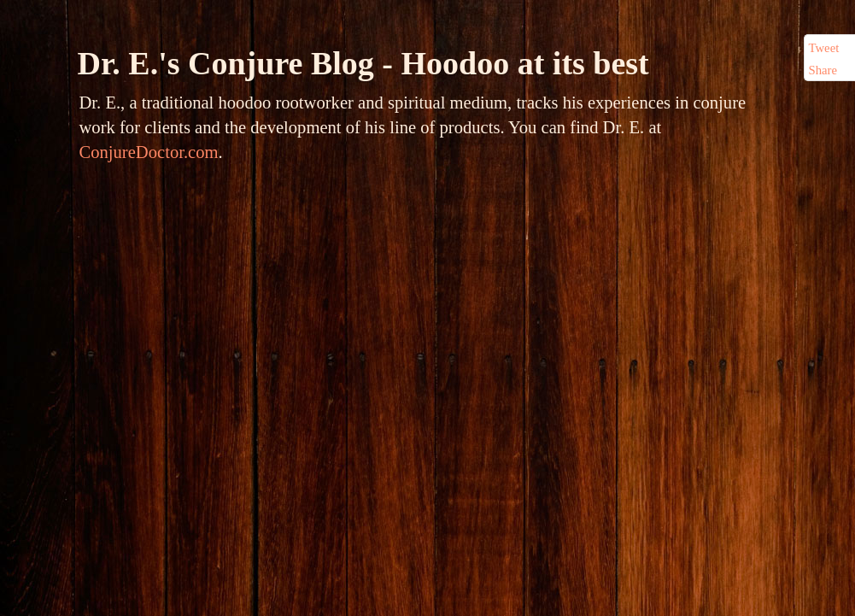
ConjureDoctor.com (149, 152)
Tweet (824, 48)
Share (823, 70)
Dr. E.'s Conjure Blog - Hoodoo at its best (363, 63)
